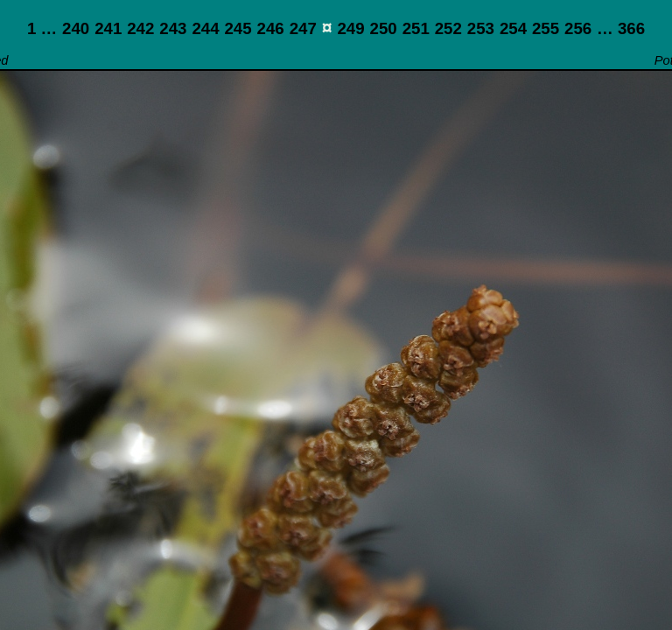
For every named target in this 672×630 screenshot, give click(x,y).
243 (173, 28)
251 (416, 28)
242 (140, 28)
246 (271, 28)
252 (448, 28)
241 (108, 28)
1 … (42, 28)
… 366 (621, 28)
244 (205, 28)
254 (513, 28)
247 (303, 28)
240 (76, 28)
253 (481, 28)
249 (350, 28)
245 (238, 28)
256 (578, 28)
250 (384, 28)
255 (546, 28)
